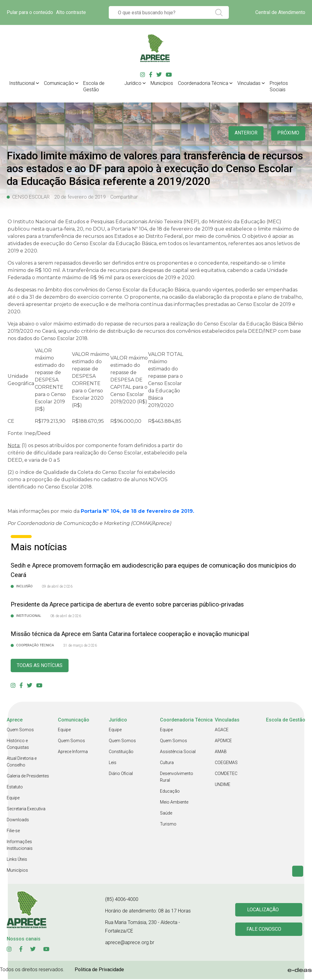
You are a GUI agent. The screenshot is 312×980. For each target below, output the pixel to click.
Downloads (18, 821)
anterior (243, 133)
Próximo (287, 133)
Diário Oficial (121, 774)
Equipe (13, 799)
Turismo (168, 825)
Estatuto (15, 788)
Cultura (167, 763)
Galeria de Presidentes (28, 777)
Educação (170, 792)
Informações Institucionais (20, 846)
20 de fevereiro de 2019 (80, 197)
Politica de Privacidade (99, 970)
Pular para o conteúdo (30, 12)
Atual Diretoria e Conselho (22, 763)
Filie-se (13, 832)
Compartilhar (124, 197)
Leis (113, 763)
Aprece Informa (73, 752)
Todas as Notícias (42, 666)
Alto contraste (71, 12)
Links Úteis (17, 860)
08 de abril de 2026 (66, 616)
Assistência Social (178, 752)
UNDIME (223, 785)
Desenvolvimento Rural (177, 778)
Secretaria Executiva (26, 810)
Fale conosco (265, 931)
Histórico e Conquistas (18, 745)
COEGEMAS (226, 763)
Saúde (166, 814)
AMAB (221, 752)
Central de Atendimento (280, 12)
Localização (264, 910)
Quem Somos (20, 731)
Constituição (121, 752)
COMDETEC (226, 774)
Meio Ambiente (174, 803)
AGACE (222, 731)
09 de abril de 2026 (57, 586)
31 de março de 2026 (80, 645)
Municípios (17, 871)
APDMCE (223, 742)
